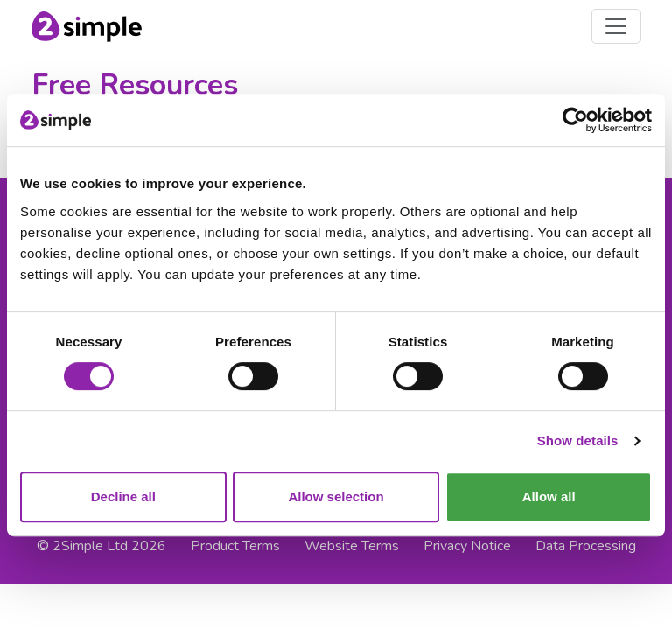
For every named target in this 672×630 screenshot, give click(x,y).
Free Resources (135, 85)
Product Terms (235, 546)
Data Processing (586, 546)
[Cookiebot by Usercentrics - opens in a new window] (575, 120)
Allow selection (336, 497)
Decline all (123, 497)
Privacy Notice (467, 546)
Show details (578, 441)
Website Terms (352, 546)
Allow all (549, 497)
